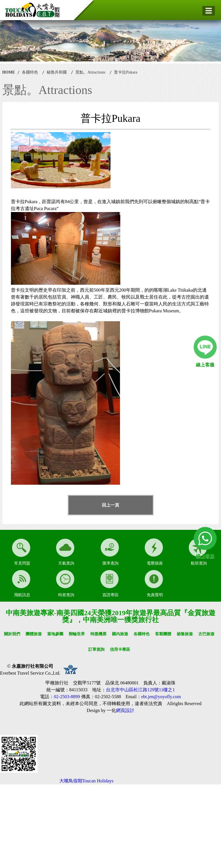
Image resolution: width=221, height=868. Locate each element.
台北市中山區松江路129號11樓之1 (140, 690)
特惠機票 (98, 634)
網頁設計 (125, 710)
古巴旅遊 (206, 634)
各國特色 (30, 72)
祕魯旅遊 (185, 634)
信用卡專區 (120, 649)
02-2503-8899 (67, 697)
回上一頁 (110, 505)
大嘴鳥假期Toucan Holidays (86, 781)
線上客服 (205, 365)
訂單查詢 (96, 649)
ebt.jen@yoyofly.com (161, 697)
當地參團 (55, 634)
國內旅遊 (120, 634)
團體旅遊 (34, 634)
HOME (9, 72)
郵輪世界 (77, 634)
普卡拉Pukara (126, 72)
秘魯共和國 (57, 72)
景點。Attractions (90, 72)
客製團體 (163, 634)
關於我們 (12, 634)
